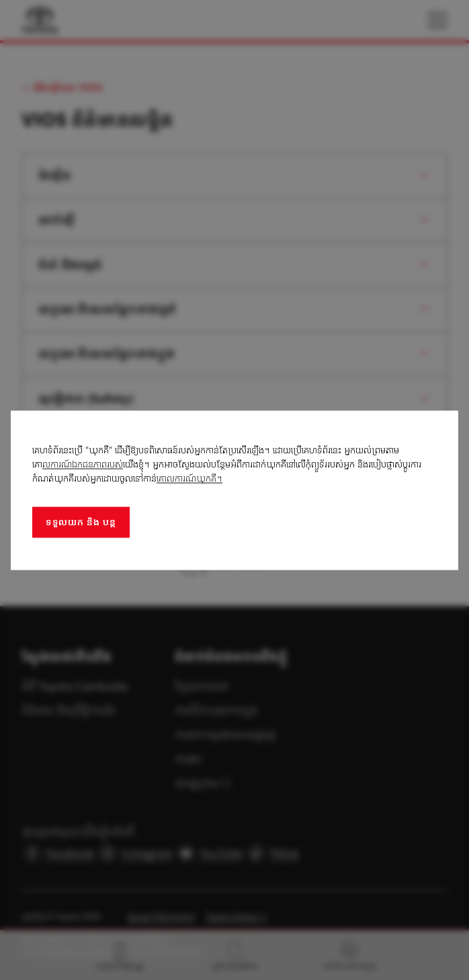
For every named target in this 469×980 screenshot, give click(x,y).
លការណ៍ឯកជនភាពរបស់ (83, 464)
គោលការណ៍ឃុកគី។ (189, 478)
